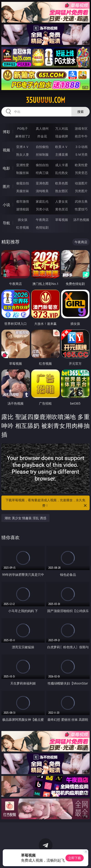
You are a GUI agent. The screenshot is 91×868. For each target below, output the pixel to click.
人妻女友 (62, 201)
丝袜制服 (42, 154)
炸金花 (42, 136)
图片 (6, 186)
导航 (6, 223)
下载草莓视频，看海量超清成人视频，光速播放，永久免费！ (46, 503)
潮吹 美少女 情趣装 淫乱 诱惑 (25, 518)
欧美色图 (62, 183)
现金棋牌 (62, 136)
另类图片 (81, 191)
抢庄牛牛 (81, 136)
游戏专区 (81, 128)
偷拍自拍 (42, 165)
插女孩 (23, 220)
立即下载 (75, 858)
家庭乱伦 (42, 201)
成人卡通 (62, 165)
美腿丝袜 (23, 191)
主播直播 (62, 154)
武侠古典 (81, 201)
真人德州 (42, 128)
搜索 (81, 112)
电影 (6, 168)
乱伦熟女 (62, 173)
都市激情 (23, 201)
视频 (6, 150)
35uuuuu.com (45, 100)
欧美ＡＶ (62, 147)
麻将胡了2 (23, 136)
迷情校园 (23, 209)
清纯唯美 (42, 191)
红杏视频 (23, 227)
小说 (6, 205)
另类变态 (81, 173)
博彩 (6, 132)
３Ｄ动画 (81, 147)
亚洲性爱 (23, 165)
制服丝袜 (23, 173)
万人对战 (62, 128)
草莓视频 (62, 220)
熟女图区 (62, 191)
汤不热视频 (81, 220)
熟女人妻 (23, 154)
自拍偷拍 (42, 147)
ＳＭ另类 (81, 154)
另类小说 (42, 209)
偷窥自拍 (23, 183)
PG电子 (22, 128)
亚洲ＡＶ (23, 147)
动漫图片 (81, 183)
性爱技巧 (81, 209)
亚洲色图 (42, 183)
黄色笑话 (62, 209)
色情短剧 (42, 227)
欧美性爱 (81, 165)
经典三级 (42, 173)
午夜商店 (42, 220)
